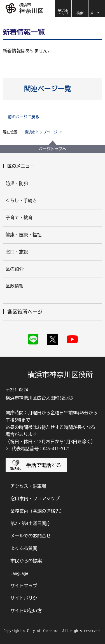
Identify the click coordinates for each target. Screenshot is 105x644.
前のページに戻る (24, 117)
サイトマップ (24, 586)
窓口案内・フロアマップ (35, 498)
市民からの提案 (26, 561)
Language (19, 573)
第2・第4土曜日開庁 (31, 523)
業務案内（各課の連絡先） (37, 511)
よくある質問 (24, 548)
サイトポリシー (26, 598)
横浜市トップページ (41, 132)
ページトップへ (53, 149)
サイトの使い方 (26, 611)
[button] (80, 8)
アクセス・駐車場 (28, 486)
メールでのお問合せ (31, 536)
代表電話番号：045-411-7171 (41, 449)
